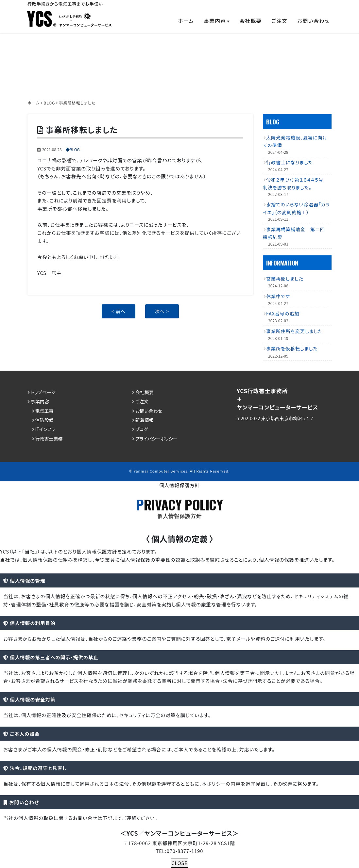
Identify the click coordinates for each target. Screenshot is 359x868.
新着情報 (145, 420)
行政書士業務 (49, 439)
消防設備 (44, 420)
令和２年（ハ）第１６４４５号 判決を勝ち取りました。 (296, 183)
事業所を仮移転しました (292, 348)
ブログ (142, 429)
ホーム (186, 21)
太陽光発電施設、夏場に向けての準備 (295, 141)
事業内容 (215, 21)
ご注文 (279, 21)
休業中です (278, 296)
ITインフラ (45, 429)
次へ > (162, 311)
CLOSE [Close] (179, 863)
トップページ (43, 392)
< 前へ (119, 311)
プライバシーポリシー (156, 439)
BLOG (75, 149)
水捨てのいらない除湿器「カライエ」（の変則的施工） (296, 208)
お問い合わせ (314, 21)
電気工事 (44, 410)
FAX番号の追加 (283, 313)
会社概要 (250, 21)
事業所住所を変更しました (294, 331)
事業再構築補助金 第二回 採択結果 (296, 233)
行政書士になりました (290, 162)
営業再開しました (285, 279)
